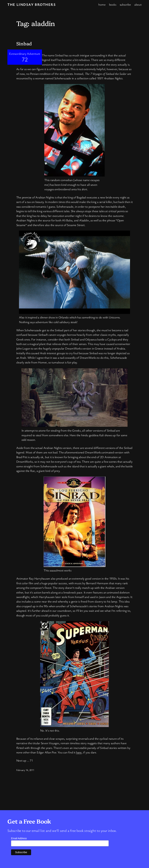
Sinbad (24, 43)
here (79, 752)
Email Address (19, 838)
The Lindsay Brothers (32, 4)
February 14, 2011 (25, 770)
